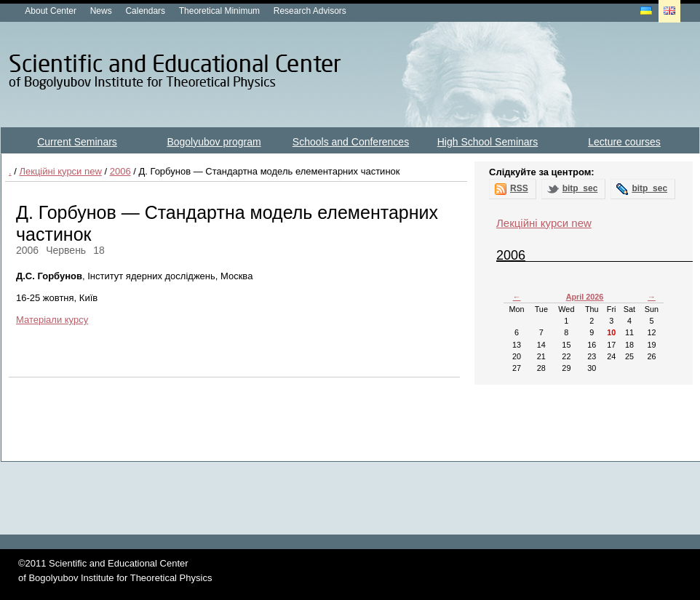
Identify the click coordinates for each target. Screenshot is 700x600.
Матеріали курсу (52, 320)
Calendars (145, 11)
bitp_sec (580, 188)
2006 (120, 171)
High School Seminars (488, 142)
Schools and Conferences (351, 142)
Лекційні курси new (60, 171)
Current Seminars (77, 142)
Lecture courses (624, 142)
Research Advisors (310, 11)
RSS (519, 188)
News (101, 11)
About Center (51, 11)
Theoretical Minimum (219, 11)
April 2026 (585, 297)
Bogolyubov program (214, 142)
